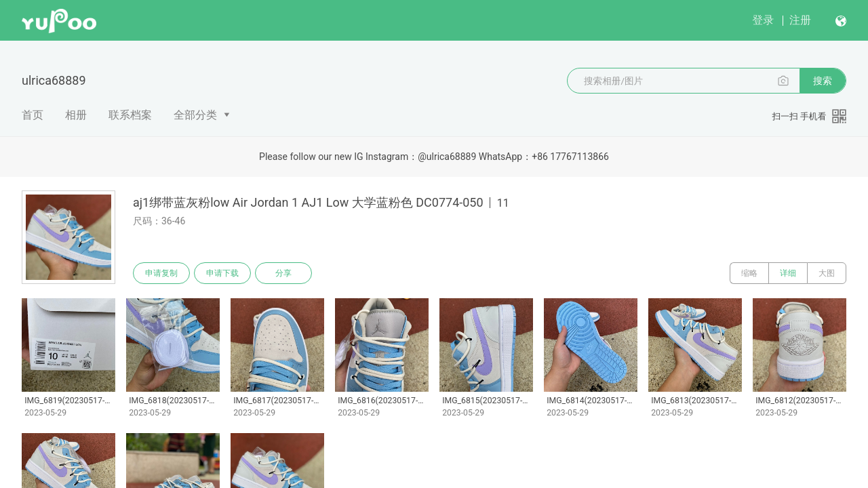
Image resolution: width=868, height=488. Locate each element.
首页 (33, 115)
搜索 (823, 81)
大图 (827, 273)
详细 (788, 273)
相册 (76, 115)
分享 (283, 273)
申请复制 (161, 273)
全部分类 (195, 115)
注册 (800, 20)
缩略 (749, 273)
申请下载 (222, 273)
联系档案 (130, 115)
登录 (763, 20)
